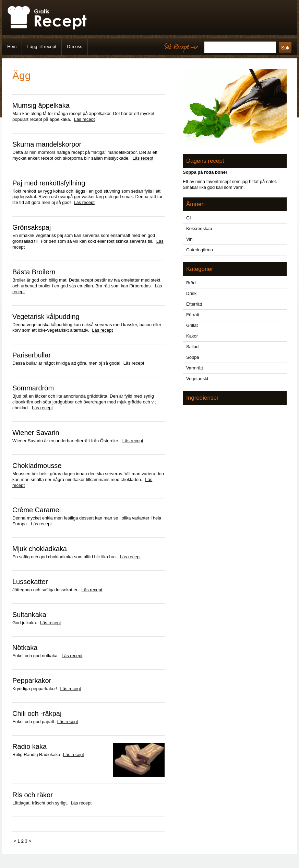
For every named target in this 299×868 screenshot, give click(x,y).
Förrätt (193, 315)
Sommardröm (33, 388)
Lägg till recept (42, 47)
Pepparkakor (32, 681)
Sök (285, 48)
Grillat (192, 325)
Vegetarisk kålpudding (46, 317)
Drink (191, 293)
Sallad (192, 347)
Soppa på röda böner (205, 172)
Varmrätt (195, 368)
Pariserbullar (32, 355)
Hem (12, 47)
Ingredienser (202, 398)
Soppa (193, 357)
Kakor (192, 336)
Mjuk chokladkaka (40, 549)
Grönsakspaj (32, 227)
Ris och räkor (33, 795)
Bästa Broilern (34, 272)
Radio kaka (29, 746)
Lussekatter (30, 582)
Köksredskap (199, 229)
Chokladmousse (37, 466)
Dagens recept (205, 161)
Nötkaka (25, 648)
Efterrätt (194, 304)
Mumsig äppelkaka (41, 105)
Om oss (75, 47)
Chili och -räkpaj (37, 713)
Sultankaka (29, 615)
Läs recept (85, 119)
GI (189, 218)
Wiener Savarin (36, 433)
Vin (189, 239)
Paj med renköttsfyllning (49, 183)
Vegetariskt (197, 379)
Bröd (191, 283)
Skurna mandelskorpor (47, 144)
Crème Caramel (37, 510)
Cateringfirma (200, 250)
